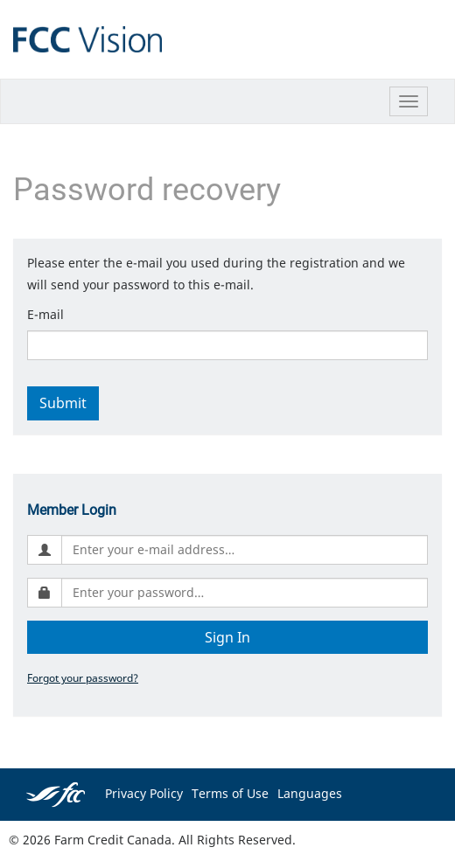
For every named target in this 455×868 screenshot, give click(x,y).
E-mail (45, 314)
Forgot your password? (83, 677)
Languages (310, 793)
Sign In (227, 637)
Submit (63, 403)
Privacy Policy (144, 793)
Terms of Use (230, 793)
